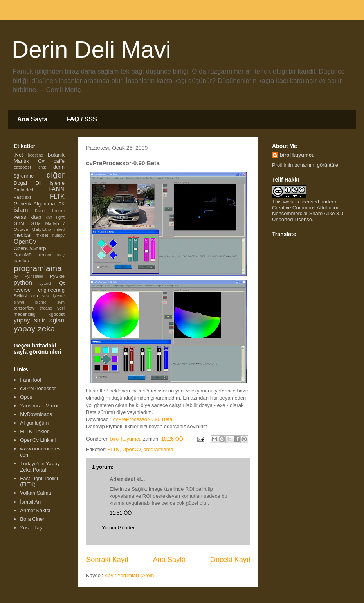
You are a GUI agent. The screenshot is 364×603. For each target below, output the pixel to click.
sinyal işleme (30, 302)
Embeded (23, 190)
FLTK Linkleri (35, 431)
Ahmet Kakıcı (35, 510)
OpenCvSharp (30, 248)
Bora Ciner (32, 519)
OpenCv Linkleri (38, 440)
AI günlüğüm (34, 423)
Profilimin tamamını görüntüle (305, 165)
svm (61, 302)
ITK (61, 204)
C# (41, 161)
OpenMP (23, 255)
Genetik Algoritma (34, 204)
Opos (26, 397)
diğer (56, 175)
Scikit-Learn (26, 296)
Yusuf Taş (31, 528)
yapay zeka (34, 328)
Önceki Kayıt (230, 560)
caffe (59, 161)
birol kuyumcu (297, 155)
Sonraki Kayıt (107, 560)
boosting (35, 155)
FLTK (113, 449)
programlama (158, 449)
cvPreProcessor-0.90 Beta (143, 419)
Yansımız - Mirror (39, 406)
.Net (18, 155)
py (16, 276)
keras (20, 217)
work (288, 202)
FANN (56, 189)
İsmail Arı (30, 502)
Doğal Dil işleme (39, 183)
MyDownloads (36, 414)
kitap (36, 217)
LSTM (35, 223)
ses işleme (53, 296)
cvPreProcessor (38, 388)
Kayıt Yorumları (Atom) (130, 575)
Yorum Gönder (118, 528)
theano (46, 308)
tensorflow (24, 308)
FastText (22, 197)
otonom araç (51, 255)
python (23, 283)
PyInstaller (34, 276)
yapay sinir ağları (39, 320)
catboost (22, 167)
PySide (57, 276)
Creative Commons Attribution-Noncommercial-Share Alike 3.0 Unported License (308, 213)
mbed (59, 229)
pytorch (46, 283)
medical (23, 235)
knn (49, 217)
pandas (21, 260)
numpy (59, 235)
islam (21, 210)
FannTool (30, 380)
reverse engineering (39, 290)
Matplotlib (41, 229)
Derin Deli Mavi (91, 49)
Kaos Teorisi (50, 210)
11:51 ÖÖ (121, 513)
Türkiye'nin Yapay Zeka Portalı (40, 467)
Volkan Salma (36, 493)
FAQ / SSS (81, 119)
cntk (42, 167)
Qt (62, 283)
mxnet (42, 235)
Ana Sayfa (32, 119)
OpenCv (131, 449)
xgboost (57, 314)
